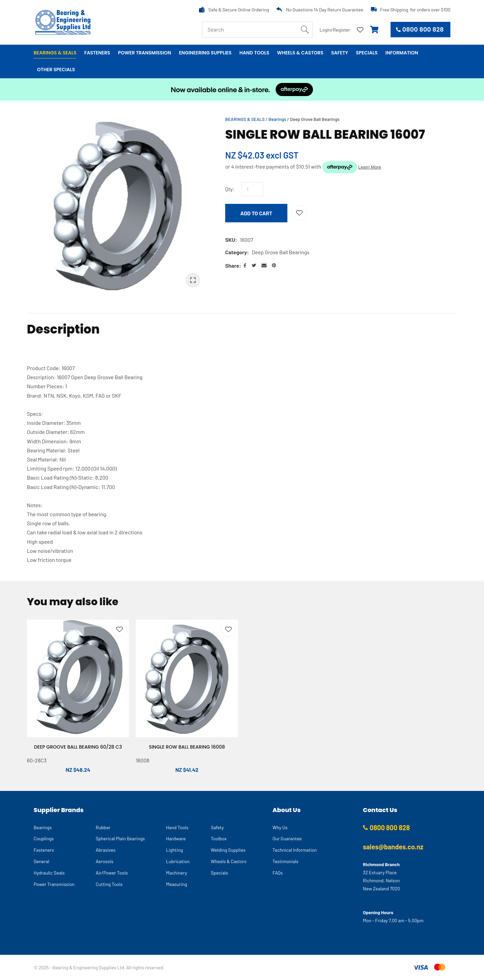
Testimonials (286, 861)
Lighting (174, 850)
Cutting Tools (109, 884)
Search (305, 30)
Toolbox (219, 838)
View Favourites (360, 29)
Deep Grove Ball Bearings (315, 119)
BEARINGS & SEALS (245, 119)
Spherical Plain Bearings (120, 838)
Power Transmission (145, 53)
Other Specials (56, 70)
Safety (339, 53)
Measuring (177, 884)
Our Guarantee (287, 838)
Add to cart (256, 213)
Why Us (280, 827)
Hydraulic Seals (49, 873)
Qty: (230, 189)
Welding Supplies (228, 850)
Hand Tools (254, 53)
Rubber (103, 827)
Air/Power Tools (112, 873)
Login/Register (335, 30)
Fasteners (97, 53)
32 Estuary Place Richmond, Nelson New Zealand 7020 (381, 880)
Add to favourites (119, 629)
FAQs (278, 873)
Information (402, 53)
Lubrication (178, 861)
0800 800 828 (423, 29)
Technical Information (295, 850)
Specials (367, 53)
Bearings (277, 119)
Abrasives (106, 850)
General (41, 861)
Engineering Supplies (205, 53)
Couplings (44, 838)
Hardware (176, 838)
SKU (230, 240)
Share (232, 265)
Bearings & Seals (55, 53)
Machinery (176, 873)
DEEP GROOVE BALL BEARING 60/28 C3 (78, 747)
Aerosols (105, 861)
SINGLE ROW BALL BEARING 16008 (187, 747)
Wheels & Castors (300, 53)
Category (236, 252)
